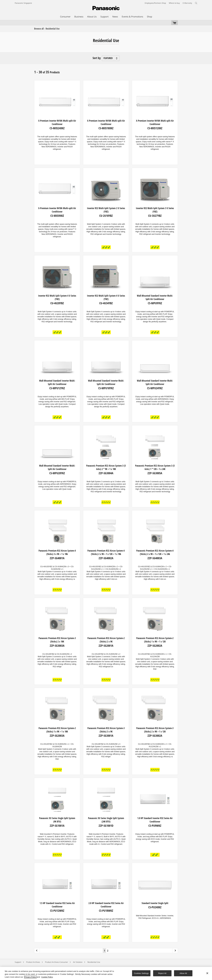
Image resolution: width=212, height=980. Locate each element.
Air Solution (78, 962)
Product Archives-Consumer (57, 962)
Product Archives (33, 962)
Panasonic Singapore (23, 3)
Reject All (162, 973)
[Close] (207, 973)
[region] (106, 973)
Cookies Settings (141, 973)
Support (18, 962)
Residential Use (94, 962)
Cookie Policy (47, 977)
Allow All (183, 973)
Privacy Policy (30, 977)
